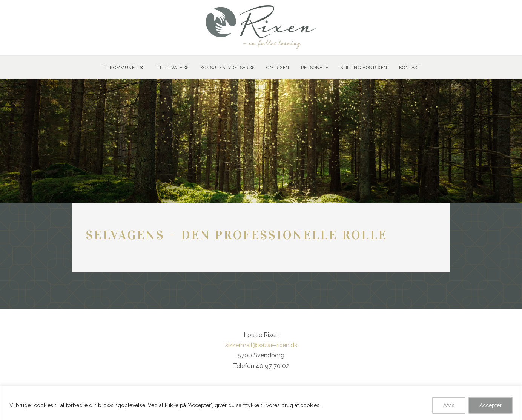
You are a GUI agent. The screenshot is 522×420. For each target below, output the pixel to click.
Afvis (449, 405)
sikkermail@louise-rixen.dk (261, 345)
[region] (261, 403)
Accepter (491, 405)
